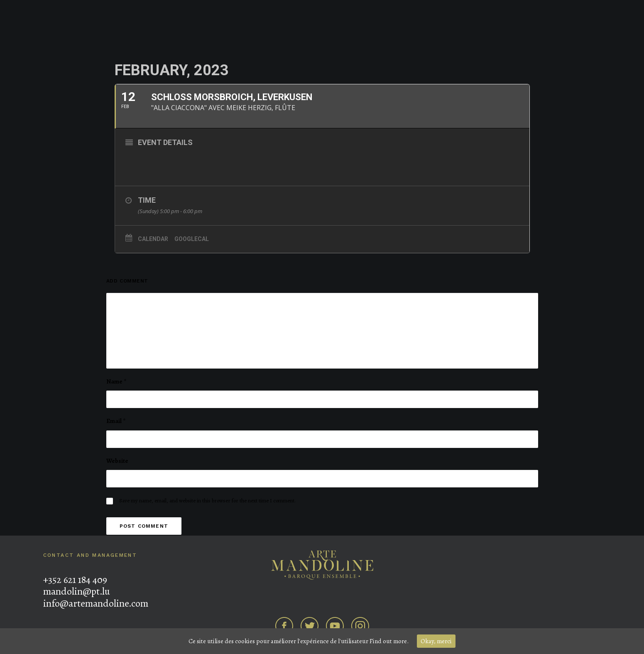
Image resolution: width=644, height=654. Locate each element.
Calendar (153, 239)
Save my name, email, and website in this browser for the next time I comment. (207, 500)
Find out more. (389, 641)
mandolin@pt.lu (77, 591)
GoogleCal (192, 239)
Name (116, 381)
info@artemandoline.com (96, 603)
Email (116, 421)
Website (117, 461)
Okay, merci (436, 641)
